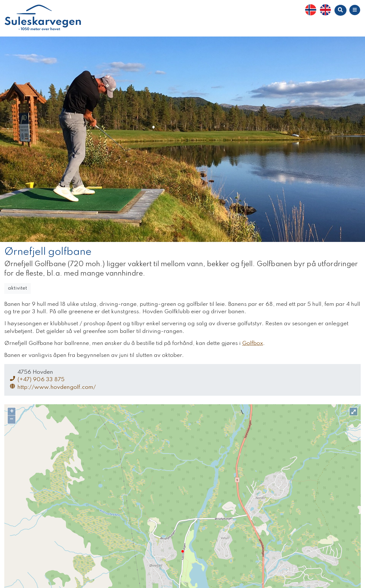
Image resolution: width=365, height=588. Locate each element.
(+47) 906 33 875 (37, 379)
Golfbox (253, 343)
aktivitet (18, 288)
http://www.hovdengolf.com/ (52, 387)
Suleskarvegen (43, 18)
